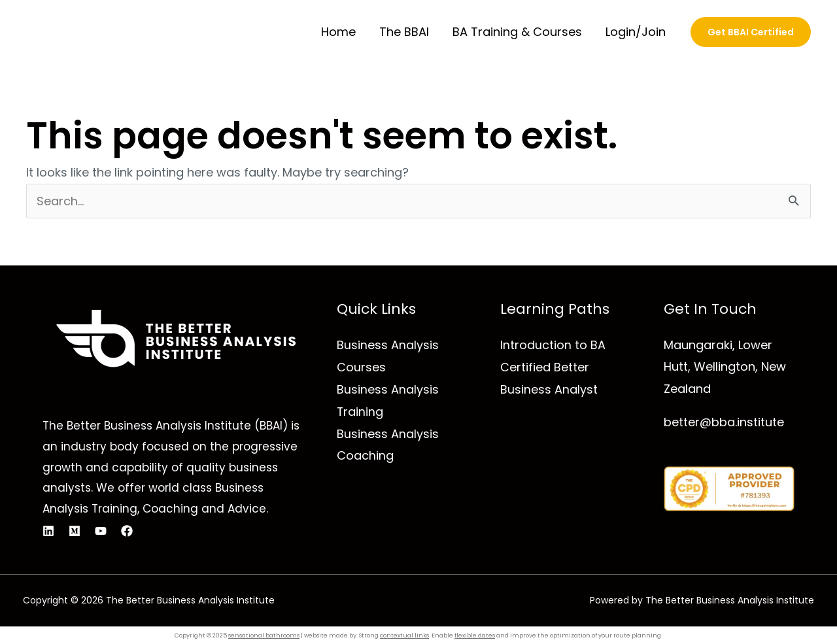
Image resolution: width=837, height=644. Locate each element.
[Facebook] (127, 531)
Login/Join (636, 32)
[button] (751, 32)
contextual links (404, 636)
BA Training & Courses (517, 32)
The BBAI (404, 32)
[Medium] (75, 531)
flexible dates (475, 636)
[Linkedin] (48, 531)
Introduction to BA (553, 345)
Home (338, 32)
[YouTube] (101, 531)
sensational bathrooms (264, 636)
